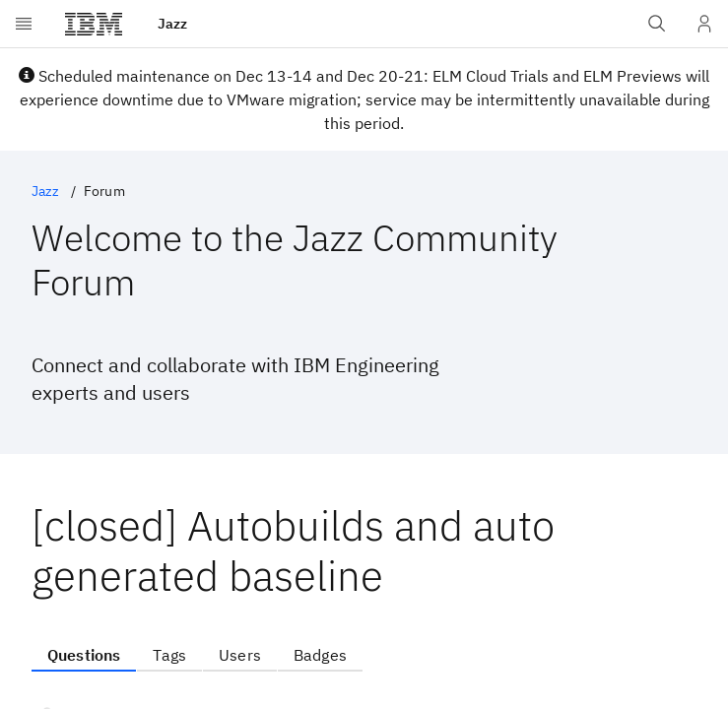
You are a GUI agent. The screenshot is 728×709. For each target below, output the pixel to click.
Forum (104, 191)
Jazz (46, 191)
